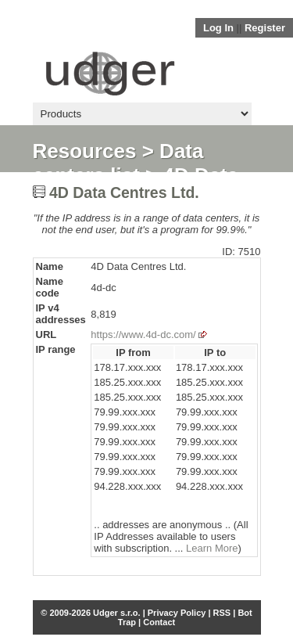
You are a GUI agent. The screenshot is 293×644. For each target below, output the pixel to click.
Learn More (212, 548)
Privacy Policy (177, 613)
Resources (85, 151)
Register (265, 28)
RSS (222, 613)
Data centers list (118, 163)
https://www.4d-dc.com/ (143, 335)
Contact (159, 622)
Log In (218, 28)
